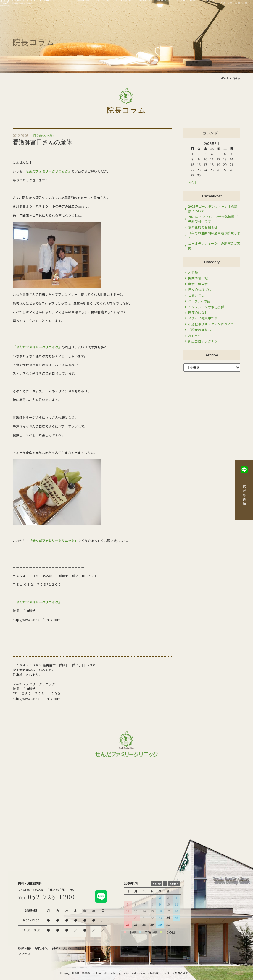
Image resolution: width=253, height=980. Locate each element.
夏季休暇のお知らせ (203, 227)
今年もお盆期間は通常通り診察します (214, 235)
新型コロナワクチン (203, 341)
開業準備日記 (198, 278)
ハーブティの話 (199, 301)
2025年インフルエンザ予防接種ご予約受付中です (213, 219)
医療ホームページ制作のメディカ (173, 973)
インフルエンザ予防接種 (206, 307)
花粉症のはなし (200, 330)
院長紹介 (98, 948)
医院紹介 (81, 948)
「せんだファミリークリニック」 (37, 347)
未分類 (193, 272)
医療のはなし (198, 313)
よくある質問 (118, 948)
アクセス (24, 954)
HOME (224, 78)
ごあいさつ (196, 295)
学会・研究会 (198, 284)
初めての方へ (62, 948)
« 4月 (193, 182)
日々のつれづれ (43, 136)
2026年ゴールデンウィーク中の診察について (213, 209)
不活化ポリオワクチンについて (211, 324)
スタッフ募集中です (203, 318)
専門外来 (41, 948)
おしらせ (195, 336)
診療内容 (25, 948)
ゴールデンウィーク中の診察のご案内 (214, 246)
